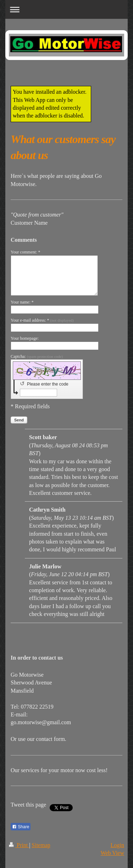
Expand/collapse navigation (66, 9)
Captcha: (37, 356)
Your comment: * (25, 252)
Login (117, 845)
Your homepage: (25, 338)
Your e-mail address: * (42, 320)
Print (19, 845)
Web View (112, 853)
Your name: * (22, 302)
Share (21, 827)
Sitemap (41, 845)
